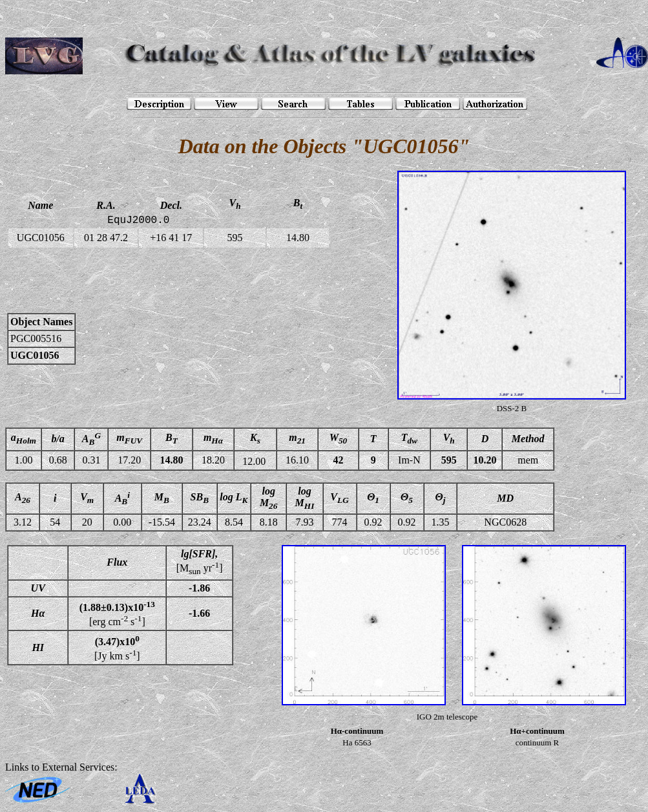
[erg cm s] (117, 614)
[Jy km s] (117, 647)
